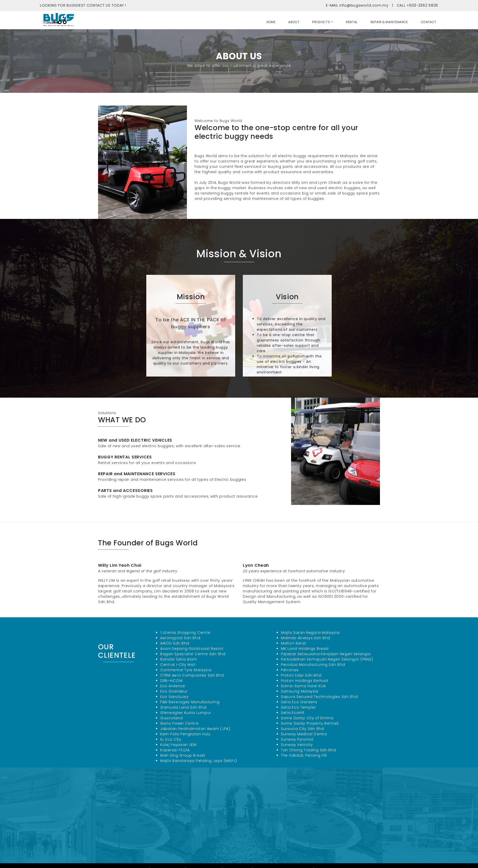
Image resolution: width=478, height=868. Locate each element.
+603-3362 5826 (422, 5)
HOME (271, 22)
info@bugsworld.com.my (364, 5)
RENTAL (352, 22)
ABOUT (294, 22)
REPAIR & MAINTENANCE (389, 22)
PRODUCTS (321, 22)
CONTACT (429, 22)
